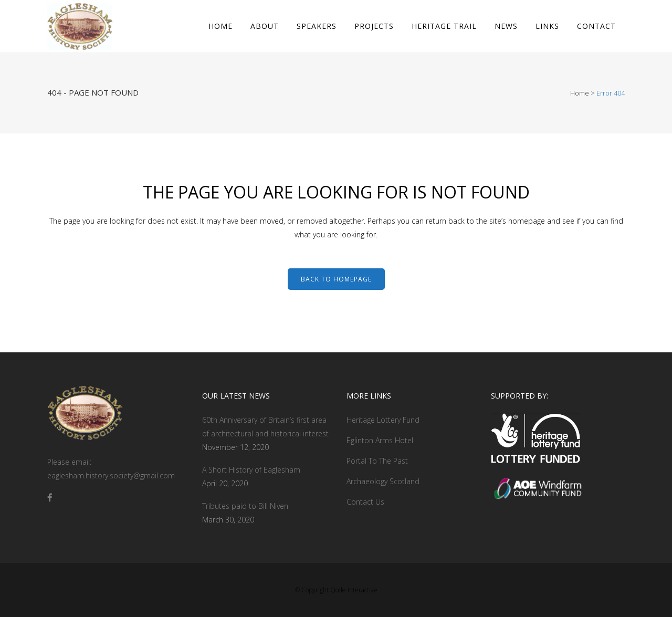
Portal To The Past (377, 461)
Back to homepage (336, 279)
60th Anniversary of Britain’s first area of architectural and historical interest (265, 427)
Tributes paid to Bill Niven (245, 506)
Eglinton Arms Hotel (380, 440)
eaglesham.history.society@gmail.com (111, 475)
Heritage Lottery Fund (383, 420)
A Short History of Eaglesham (251, 470)
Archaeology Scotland (383, 481)
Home (580, 93)
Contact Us (365, 502)
